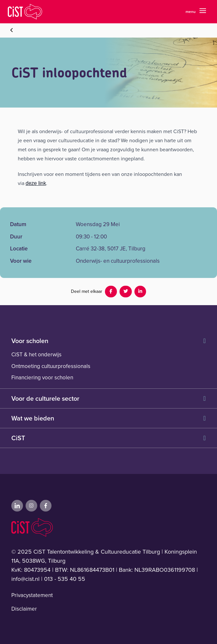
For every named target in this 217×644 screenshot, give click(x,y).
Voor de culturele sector (108, 398)
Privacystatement (32, 595)
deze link (36, 183)
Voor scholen (108, 341)
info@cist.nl (25, 579)
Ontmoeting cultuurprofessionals (51, 366)
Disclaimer (24, 609)
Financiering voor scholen (42, 378)
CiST (108, 438)
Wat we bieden (108, 418)
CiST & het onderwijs (36, 355)
